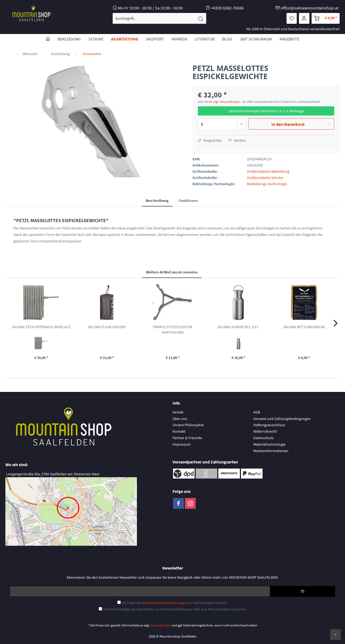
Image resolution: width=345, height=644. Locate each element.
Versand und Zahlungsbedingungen (282, 419)
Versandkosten (161, 625)
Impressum (182, 444)
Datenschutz (263, 438)
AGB (257, 412)
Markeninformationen (271, 451)
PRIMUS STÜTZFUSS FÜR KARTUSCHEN (173, 330)
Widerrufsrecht (265, 431)
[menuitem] (159, 18)
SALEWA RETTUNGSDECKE (304, 327)
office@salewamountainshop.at (309, 8)
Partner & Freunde (187, 438)
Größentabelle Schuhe (265, 178)
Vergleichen (210, 140)
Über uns (180, 419)
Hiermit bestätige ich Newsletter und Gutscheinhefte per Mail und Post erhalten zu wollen (175, 609)
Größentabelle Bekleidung (268, 171)
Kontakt (179, 431)
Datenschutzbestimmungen (164, 603)
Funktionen (188, 201)
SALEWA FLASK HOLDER (107, 327)
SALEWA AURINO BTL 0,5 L (238, 327)
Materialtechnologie (269, 444)
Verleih (178, 412)
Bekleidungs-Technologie (267, 184)
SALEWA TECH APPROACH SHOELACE (41, 327)
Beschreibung (157, 201)
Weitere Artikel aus (172, 272)
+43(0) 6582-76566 (227, 8)
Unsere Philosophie (188, 425)
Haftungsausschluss (269, 425)
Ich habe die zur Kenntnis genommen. (175, 603)
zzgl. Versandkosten (227, 102)
